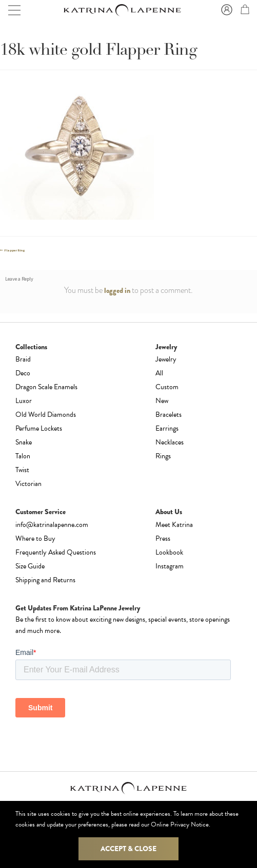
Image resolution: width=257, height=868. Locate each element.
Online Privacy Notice (180, 824)
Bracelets (169, 415)
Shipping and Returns (45, 580)
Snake (24, 442)
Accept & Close (128, 849)
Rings (163, 456)
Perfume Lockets (39, 428)
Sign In (225, 10)
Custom (167, 387)
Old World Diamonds (46, 415)
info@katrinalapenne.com (52, 525)
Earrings (167, 428)
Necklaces (170, 442)
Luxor (24, 401)
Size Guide (30, 566)
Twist (22, 470)
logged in (117, 290)
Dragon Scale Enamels (46, 387)
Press (163, 538)
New (162, 401)
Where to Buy (35, 538)
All (159, 373)
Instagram (170, 566)
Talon (23, 456)
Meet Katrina (174, 525)
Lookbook (169, 552)
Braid (23, 359)
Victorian (28, 484)
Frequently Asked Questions (56, 552)
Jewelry (166, 359)
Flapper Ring (14, 250)
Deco (23, 373)
